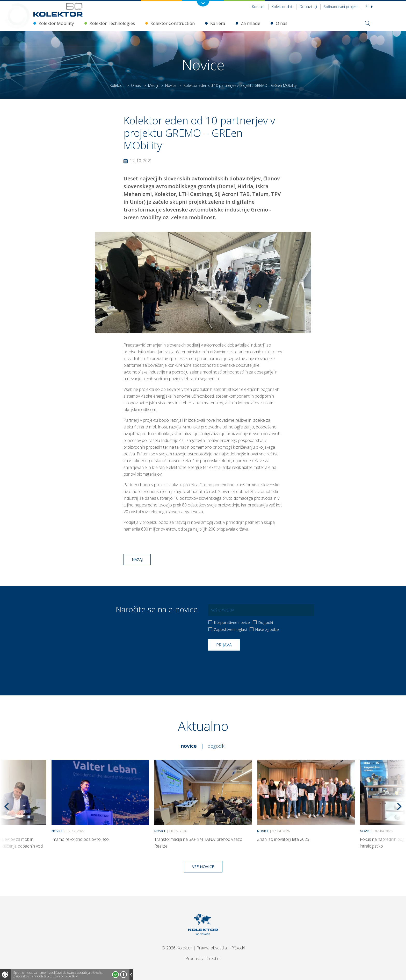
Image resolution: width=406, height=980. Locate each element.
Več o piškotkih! (124, 975)
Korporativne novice (232, 622)
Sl (369, 7)
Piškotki (238, 948)
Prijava (224, 645)
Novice (171, 85)
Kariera (218, 23)
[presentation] (248, 663)
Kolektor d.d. (282, 7)
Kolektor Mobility (56, 23)
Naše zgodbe (267, 629)
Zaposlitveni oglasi (230, 629)
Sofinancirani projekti (341, 7)
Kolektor (117, 85)
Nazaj (137, 559)
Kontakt (258, 7)
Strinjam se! (115, 975)
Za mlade (251, 23)
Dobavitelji (308, 7)
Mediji (153, 85)
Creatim (213, 958)
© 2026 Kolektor (177, 948)
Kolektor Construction (173, 23)
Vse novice (203, 866)
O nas (282, 23)
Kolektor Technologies (112, 23)
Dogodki (266, 622)
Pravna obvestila (212, 948)
